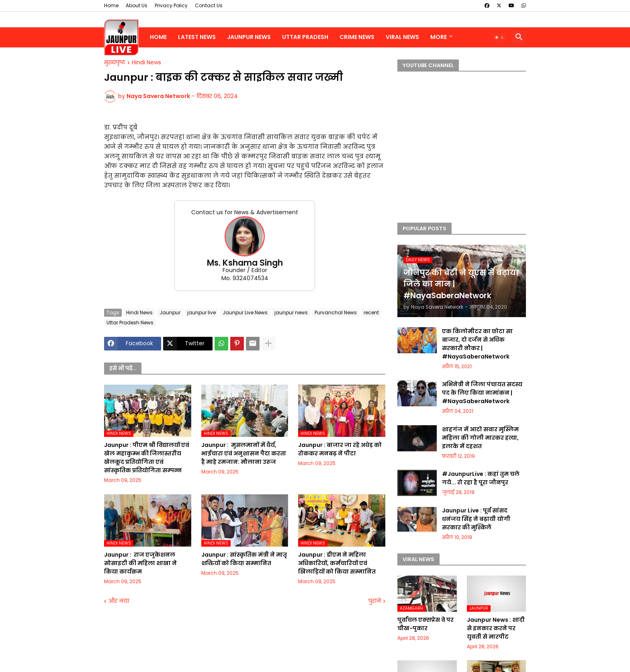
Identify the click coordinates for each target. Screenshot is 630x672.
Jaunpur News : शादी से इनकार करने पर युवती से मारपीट (496, 628)
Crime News (357, 37)
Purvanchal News (336, 312)
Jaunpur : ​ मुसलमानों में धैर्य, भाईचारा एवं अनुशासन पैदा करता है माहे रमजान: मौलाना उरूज (244, 453)
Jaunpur (170, 312)
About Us (137, 5)
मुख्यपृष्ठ (115, 63)
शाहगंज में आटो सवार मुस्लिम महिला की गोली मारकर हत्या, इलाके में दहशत (480, 438)
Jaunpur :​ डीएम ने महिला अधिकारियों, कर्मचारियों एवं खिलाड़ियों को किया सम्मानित (337, 563)
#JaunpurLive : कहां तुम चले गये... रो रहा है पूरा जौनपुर (481, 478)
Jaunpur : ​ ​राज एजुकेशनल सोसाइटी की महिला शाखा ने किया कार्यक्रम (140, 563)
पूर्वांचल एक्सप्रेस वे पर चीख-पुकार (425, 624)
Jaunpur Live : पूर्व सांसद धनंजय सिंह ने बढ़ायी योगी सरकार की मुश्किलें (476, 519)
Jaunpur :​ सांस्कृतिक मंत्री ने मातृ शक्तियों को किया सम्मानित (244, 559)
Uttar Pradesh (305, 37)
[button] (499, 37)
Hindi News (146, 63)
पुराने (375, 601)
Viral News (402, 37)
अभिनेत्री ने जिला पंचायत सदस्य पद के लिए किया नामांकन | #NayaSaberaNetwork (482, 393)
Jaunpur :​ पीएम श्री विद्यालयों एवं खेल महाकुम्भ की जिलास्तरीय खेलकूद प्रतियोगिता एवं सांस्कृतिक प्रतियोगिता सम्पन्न (147, 458)
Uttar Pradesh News (130, 323)
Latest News (197, 37)
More (439, 37)
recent (371, 312)
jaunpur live (201, 312)
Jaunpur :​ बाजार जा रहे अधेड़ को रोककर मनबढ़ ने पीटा (340, 449)
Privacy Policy (171, 5)
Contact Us (209, 5)
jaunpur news (291, 312)
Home (111, 5)
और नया (119, 601)
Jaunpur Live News (245, 312)
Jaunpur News (249, 37)
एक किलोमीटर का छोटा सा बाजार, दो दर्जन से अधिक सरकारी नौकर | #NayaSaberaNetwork (477, 344)
